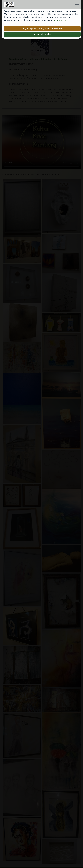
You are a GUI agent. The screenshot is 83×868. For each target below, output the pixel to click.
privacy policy (60, 20)
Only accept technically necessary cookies (42, 28)
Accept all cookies (42, 34)
